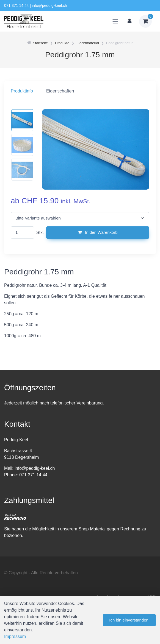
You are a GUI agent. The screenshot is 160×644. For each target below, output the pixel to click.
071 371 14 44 (16, 5)
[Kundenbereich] (129, 21)
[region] (80, 91)
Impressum (15, 636)
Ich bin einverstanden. (129, 620)
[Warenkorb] (145, 21)
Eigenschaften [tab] (60, 91)
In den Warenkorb (98, 232)
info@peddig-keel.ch (49, 5)
